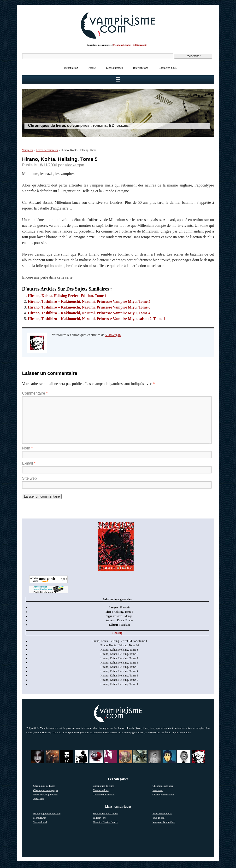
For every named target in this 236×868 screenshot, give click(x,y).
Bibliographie (140, 45)
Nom (27, 448)
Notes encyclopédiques (46, 794)
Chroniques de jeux (163, 786)
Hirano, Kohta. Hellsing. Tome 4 (119, 671)
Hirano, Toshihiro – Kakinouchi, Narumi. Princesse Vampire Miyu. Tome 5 (89, 301)
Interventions (141, 68)
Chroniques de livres (44, 786)
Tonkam (125, 625)
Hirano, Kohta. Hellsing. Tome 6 (119, 663)
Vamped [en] (40, 822)
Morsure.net (40, 818)
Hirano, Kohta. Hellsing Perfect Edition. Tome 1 (67, 296)
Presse (92, 68)
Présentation (71, 68)
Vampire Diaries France (105, 822)
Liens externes (114, 68)
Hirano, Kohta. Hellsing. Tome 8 (119, 650)
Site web (29, 478)
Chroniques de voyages (46, 790)
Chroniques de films (103, 786)
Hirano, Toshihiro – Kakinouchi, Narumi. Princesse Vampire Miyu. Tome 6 (89, 307)
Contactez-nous (168, 68)
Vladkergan (74, 165)
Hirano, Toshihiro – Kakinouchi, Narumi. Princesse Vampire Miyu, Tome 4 (89, 313)
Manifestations (101, 790)
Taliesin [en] (99, 818)
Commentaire (35, 393)
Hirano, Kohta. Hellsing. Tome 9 (119, 654)
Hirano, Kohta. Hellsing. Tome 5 (119, 667)
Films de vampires (162, 813)
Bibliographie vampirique (47, 813)
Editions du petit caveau (106, 813)
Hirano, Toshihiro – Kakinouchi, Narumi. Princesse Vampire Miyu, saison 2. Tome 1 (97, 319)
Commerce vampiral (104, 794)
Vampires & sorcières (164, 822)
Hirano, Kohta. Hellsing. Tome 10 (119, 645)
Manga (128, 616)
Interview (158, 790)
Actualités (39, 799)
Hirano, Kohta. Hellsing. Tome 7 (119, 658)
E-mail (29, 463)
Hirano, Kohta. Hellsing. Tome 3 (119, 676)
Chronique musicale (163, 794)
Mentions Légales (122, 45)
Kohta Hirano (125, 620)
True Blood (159, 818)
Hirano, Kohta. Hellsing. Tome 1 (119, 684)
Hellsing (117, 633)
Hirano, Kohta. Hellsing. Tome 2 (119, 680)
